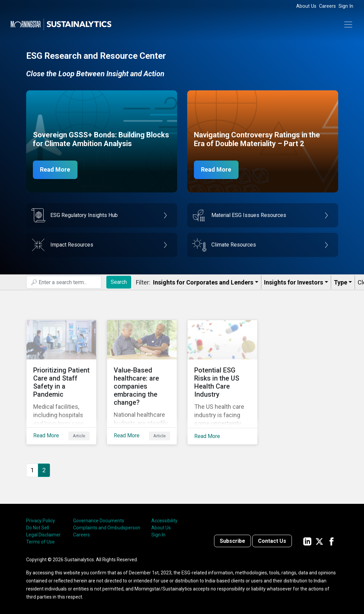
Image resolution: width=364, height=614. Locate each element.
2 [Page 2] (44, 469)
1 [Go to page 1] (32, 469)
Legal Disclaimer (43, 534)
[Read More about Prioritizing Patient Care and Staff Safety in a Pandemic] (61, 382)
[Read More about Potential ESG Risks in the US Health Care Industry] (222, 382)
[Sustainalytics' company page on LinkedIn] (307, 541)
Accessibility (164, 520)
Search (119, 282)
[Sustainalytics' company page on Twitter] (319, 541)
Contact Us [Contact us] (272, 541)
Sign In (346, 6)
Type (341, 282)
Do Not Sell (38, 527)
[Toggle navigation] (348, 25)
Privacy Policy (41, 520)
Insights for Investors (294, 282)
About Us (306, 6)
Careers (327, 6)
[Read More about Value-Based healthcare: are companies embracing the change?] (142, 382)
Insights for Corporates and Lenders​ (203, 282)
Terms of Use (40, 541)
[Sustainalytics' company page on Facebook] (331, 541)
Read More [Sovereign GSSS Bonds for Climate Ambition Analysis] (55, 170)
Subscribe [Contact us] (232, 541)
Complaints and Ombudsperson (107, 527)
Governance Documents (99, 520)
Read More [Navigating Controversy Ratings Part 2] (216, 170)
